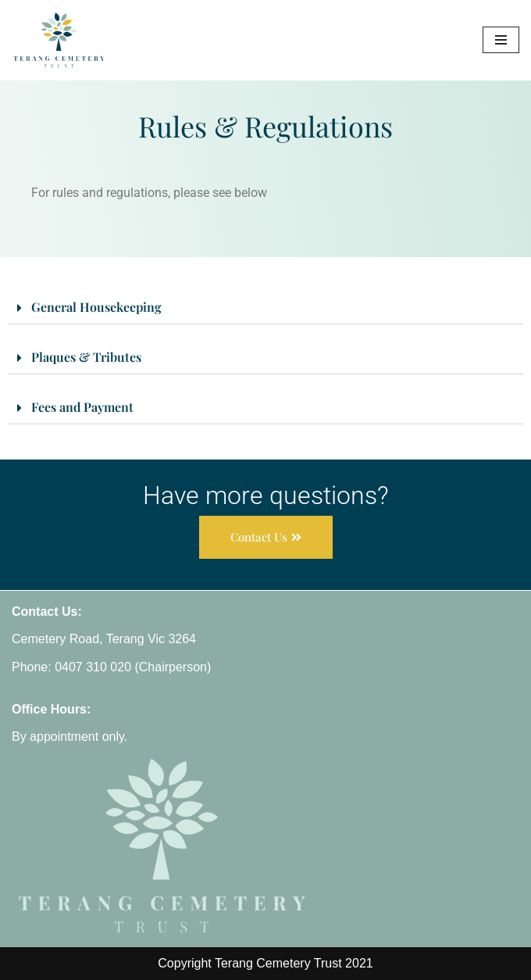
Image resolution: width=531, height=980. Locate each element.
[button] (265, 308)
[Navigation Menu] (501, 40)
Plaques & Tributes (86, 357)
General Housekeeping (96, 307)
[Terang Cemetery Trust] (59, 40)
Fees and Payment (82, 407)
